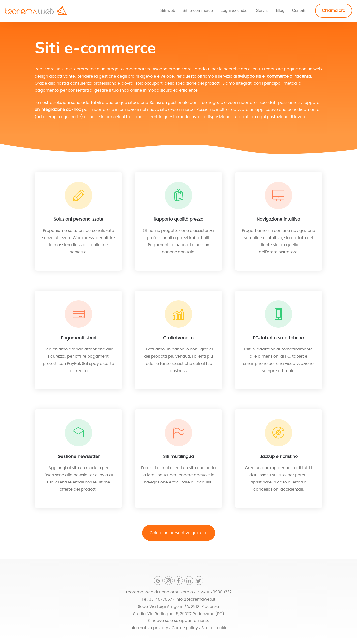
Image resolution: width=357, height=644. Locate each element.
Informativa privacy (149, 628)
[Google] (158, 581)
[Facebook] (179, 581)
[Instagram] (168, 581)
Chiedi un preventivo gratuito (178, 534)
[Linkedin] (189, 581)
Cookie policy (185, 628)
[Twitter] (199, 581)
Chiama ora (334, 11)
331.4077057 (161, 599)
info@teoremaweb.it (195, 599)
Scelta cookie (214, 628)
